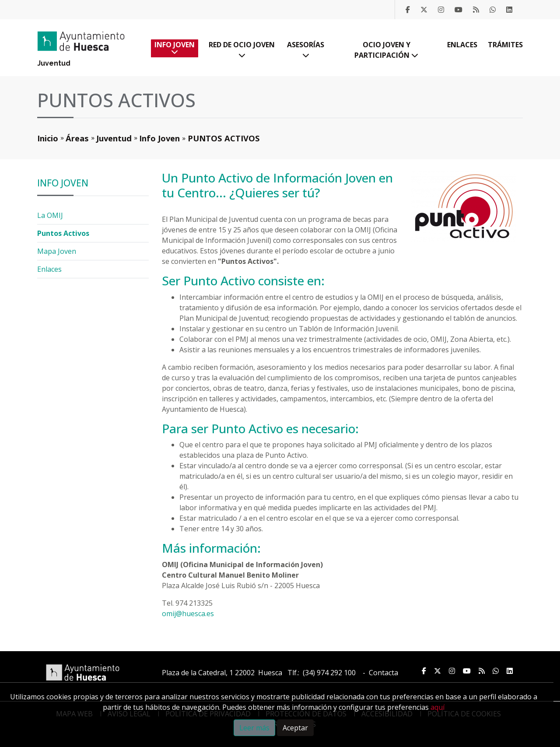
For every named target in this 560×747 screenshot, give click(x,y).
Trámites (505, 45)
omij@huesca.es (188, 614)
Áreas (77, 138)
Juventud (54, 63)
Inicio (48, 138)
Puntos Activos (63, 233)
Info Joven (175, 47)
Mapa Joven (57, 251)
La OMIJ (50, 215)
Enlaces (462, 45)
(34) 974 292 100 (329, 673)
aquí (437, 707)
